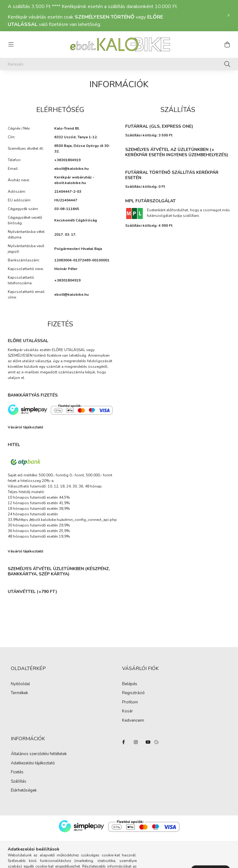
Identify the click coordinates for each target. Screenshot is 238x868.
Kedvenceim (133, 721)
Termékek (19, 693)
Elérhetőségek (24, 791)
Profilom (130, 703)
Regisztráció (133, 693)
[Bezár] (229, 15)
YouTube (148, 742)
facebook (123, 742)
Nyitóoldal (20, 684)
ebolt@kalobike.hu (71, 169)
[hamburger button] (11, 45)
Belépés (130, 684)
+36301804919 (67, 160)
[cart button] (227, 45)
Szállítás (19, 782)
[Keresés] (119, 64)
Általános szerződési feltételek (39, 754)
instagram (136, 742)
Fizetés (17, 772)
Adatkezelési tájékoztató (33, 763)
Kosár (128, 711)
